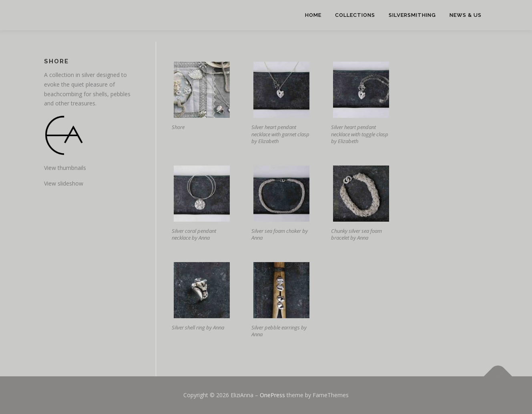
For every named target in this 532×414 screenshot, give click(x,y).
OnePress (272, 395)
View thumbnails (65, 168)
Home (313, 15)
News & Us (466, 15)
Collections (355, 15)
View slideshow (64, 183)
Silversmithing (412, 15)
